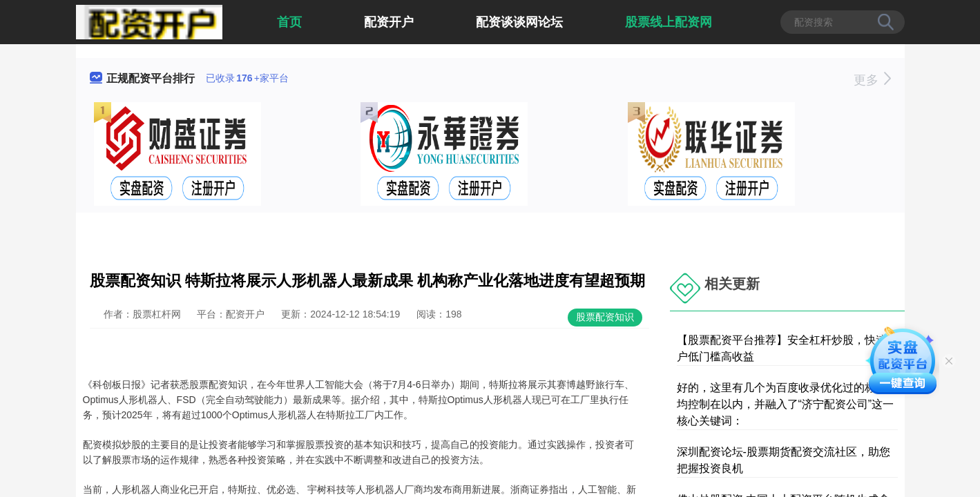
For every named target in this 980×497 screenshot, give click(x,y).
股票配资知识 (605, 317)
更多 (872, 80)
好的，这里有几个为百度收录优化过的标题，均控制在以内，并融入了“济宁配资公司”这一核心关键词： (787, 404)
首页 (289, 22)
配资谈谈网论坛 (519, 22)
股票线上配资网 (669, 22)
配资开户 (389, 22)
